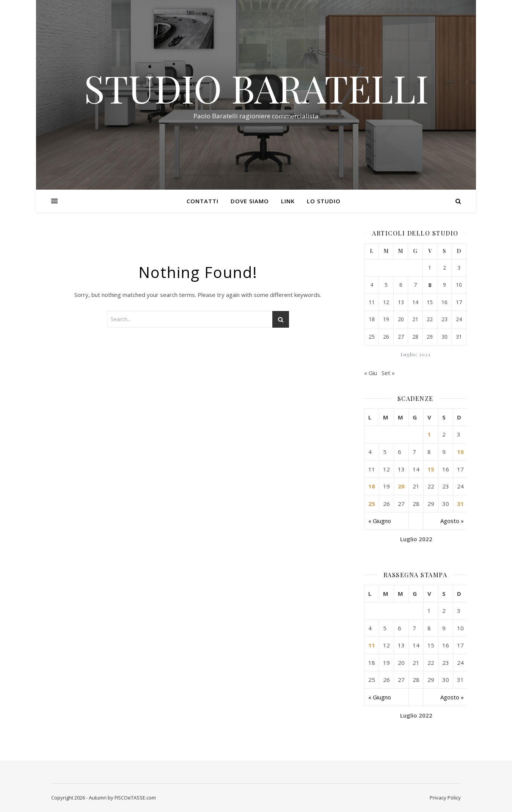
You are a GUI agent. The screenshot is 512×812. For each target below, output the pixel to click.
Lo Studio (324, 201)
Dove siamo (250, 201)
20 (401, 486)
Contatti (203, 201)
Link (288, 201)
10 (460, 452)
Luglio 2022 (416, 539)
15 (431, 469)
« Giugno (380, 521)
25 (372, 504)
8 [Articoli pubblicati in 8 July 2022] (430, 285)
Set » (388, 373)
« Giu (371, 373)
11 (372, 645)
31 (460, 504)
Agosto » (452, 521)
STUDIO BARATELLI (256, 88)
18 (372, 486)
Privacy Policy (445, 798)
